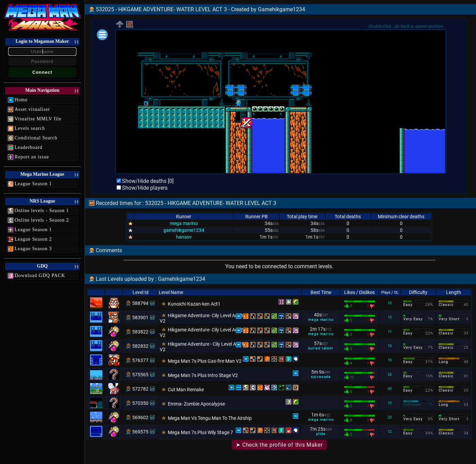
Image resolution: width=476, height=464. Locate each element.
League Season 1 (33, 184)
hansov (184, 237)
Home (21, 100)
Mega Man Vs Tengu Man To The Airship (210, 418)
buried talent (321, 348)
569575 (140, 432)
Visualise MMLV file (38, 119)
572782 (140, 389)
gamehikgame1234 (184, 230)
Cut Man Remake (186, 390)
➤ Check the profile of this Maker (279, 445)
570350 (140, 403)
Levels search (30, 128)
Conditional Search (36, 138)
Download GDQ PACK (40, 276)
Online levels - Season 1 (42, 211)
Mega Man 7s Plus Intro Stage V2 (203, 375)
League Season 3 (33, 249)
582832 (140, 346)
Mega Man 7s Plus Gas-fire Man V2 (205, 361)
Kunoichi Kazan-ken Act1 (194, 304)
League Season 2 (33, 239)
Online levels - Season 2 (42, 220)
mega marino (184, 223)
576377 (140, 360)
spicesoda (321, 377)
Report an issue (32, 157)
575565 (140, 375)
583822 (140, 332)
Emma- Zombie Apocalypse (196, 404)
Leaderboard (29, 147)
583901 (140, 317)
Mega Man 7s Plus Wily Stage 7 (200, 432)
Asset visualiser (32, 109)
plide (321, 434)
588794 (140, 303)
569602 (140, 417)
